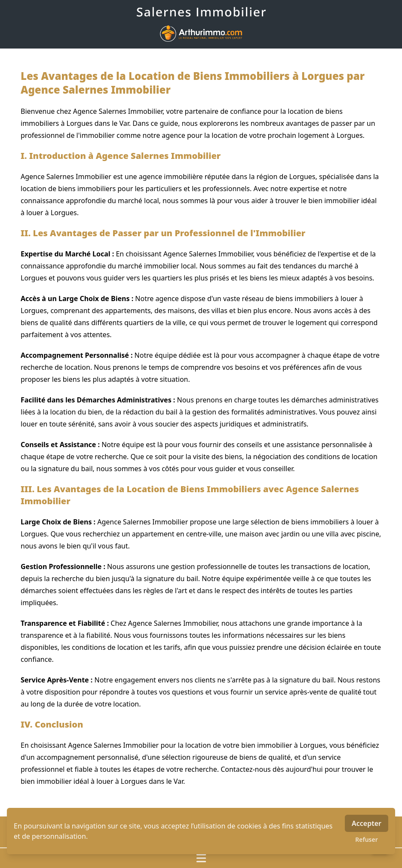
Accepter (367, 823)
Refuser (367, 839)
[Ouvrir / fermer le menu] (201, 858)
